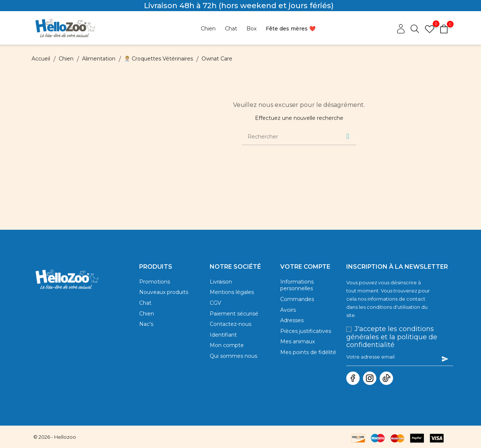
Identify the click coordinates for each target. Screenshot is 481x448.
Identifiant (223, 341)
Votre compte (305, 267)
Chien (147, 317)
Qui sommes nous (233, 364)
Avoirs (288, 314)
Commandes (297, 302)
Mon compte (227, 352)
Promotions (155, 282)
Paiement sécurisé (234, 317)
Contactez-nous (230, 329)
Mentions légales (232, 294)
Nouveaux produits (164, 294)
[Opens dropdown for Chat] (231, 29)
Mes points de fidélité (308, 360)
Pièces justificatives (306, 337)
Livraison (221, 282)
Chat (145, 305)
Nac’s (146, 329)
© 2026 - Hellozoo (55, 437)
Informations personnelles (297, 286)
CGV (215, 305)
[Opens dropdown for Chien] (208, 29)
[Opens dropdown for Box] (251, 29)
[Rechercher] (290, 137)
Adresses (292, 325)
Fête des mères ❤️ (291, 29)
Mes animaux (297, 349)
